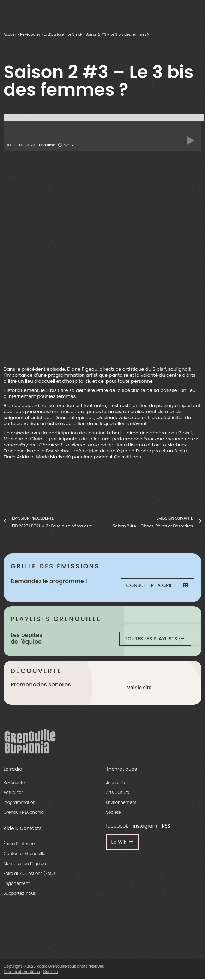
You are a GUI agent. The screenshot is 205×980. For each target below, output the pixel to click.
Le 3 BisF (75, 34)
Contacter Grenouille (25, 854)
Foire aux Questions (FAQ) (29, 874)
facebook (117, 826)
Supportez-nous (20, 893)
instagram (145, 826)
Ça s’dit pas (127, 457)
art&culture (54, 34)
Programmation (20, 802)
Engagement (17, 883)
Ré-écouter (30, 34)
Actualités (13, 793)
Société (114, 812)
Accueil (10, 34)
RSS (166, 826)
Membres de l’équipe (25, 864)
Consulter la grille (157, 585)
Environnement (121, 802)
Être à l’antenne (19, 844)
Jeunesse (116, 783)
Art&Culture (118, 793)
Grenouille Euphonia (24, 812)
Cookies (50, 972)
